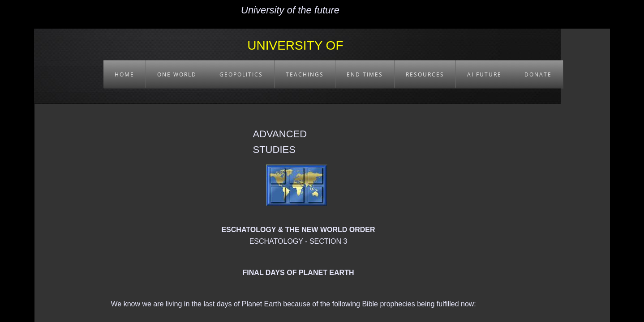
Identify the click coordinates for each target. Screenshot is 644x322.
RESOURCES (425, 74)
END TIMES (365, 74)
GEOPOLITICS (241, 74)
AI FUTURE (484, 74)
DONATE (538, 74)
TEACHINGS (305, 74)
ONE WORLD (177, 74)
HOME (125, 74)
